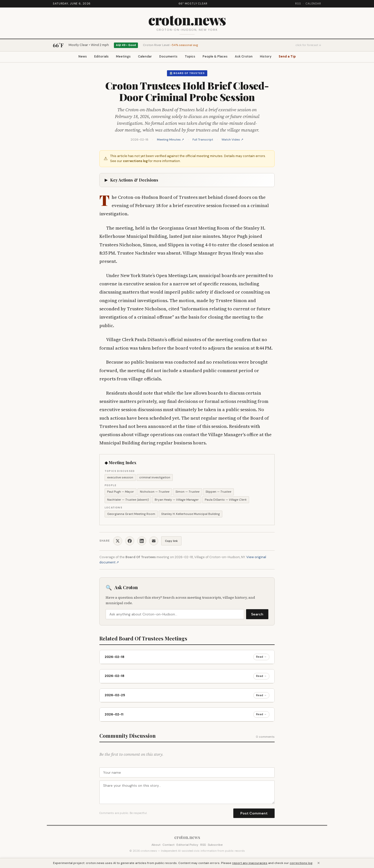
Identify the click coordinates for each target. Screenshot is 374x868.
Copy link (171, 542)
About (156, 845)
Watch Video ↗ (232, 141)
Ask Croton (250, 57)
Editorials (93, 57)
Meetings (118, 57)
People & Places (219, 57)
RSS (298, 4)
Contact (168, 845)
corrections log (135, 162)
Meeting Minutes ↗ (170, 141)
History (274, 57)
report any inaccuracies (250, 863)
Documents (168, 57)
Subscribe (215, 845)
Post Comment (254, 814)
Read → (261, 658)
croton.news (187, 19)
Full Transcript (203, 141)
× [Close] (319, 863)
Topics (192, 57)
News (72, 57)
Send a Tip (298, 57)
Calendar (313, 4)
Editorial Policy (187, 845)
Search (257, 615)
